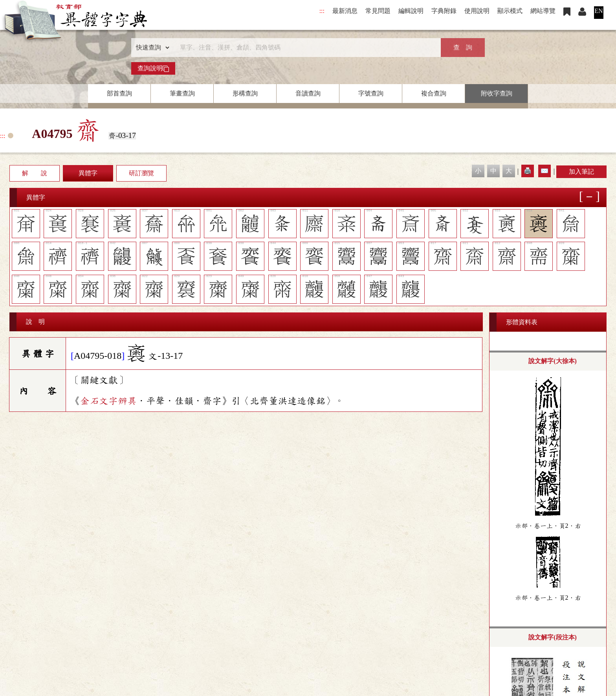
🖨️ (528, 171)
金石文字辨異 (108, 401)
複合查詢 (434, 93)
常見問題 (378, 11)
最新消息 (345, 11)
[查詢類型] (151, 48)
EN (599, 11)
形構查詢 (245, 93)
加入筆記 (581, 172)
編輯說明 (411, 11)
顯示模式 (510, 11)
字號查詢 (371, 93)
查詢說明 (153, 68)
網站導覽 (543, 11)
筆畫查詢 (182, 93)
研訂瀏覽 (141, 173)
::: (322, 11)
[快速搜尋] (305, 48)
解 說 (35, 173)
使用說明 (477, 11)
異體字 (88, 173)
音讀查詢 (308, 93)
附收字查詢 (497, 93)
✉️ (544, 171)
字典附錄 (444, 11)
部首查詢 (119, 93)
